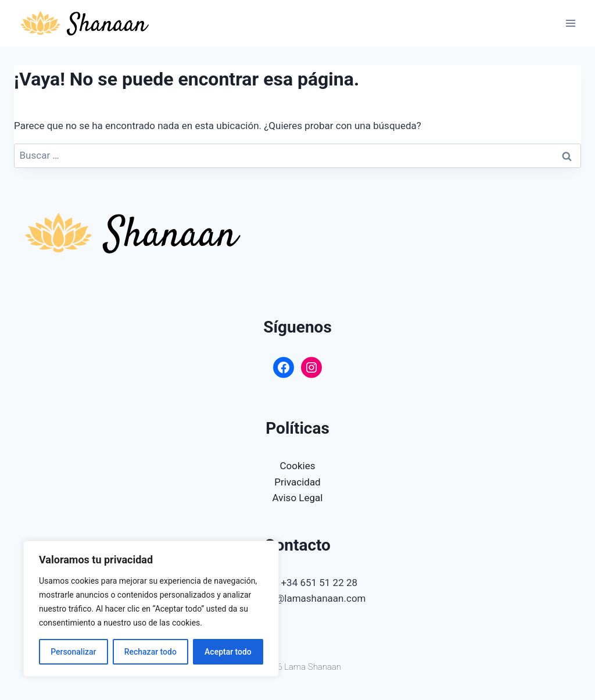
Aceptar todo (228, 652)
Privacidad (297, 482)
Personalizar (73, 652)
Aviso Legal (298, 498)
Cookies (298, 466)
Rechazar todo (150, 652)
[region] (151, 609)
